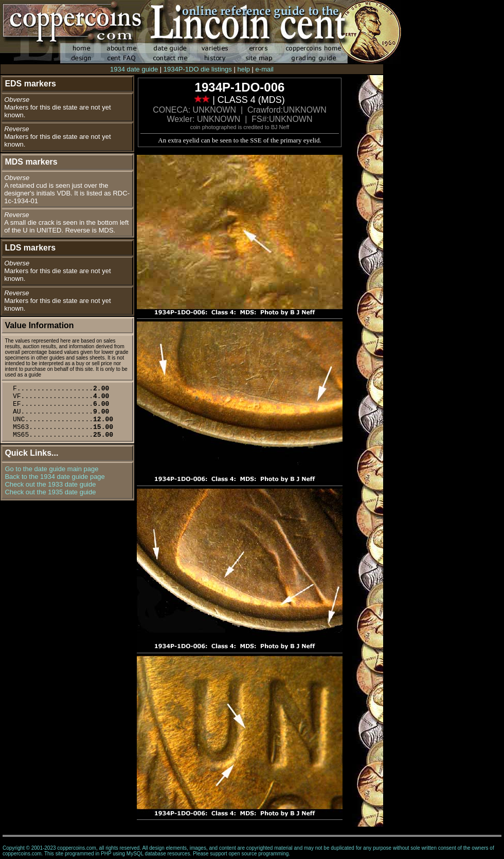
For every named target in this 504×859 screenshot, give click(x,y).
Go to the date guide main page (51, 469)
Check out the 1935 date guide (50, 492)
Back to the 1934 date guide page (55, 477)
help (244, 69)
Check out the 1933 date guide (50, 484)
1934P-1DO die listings (198, 69)
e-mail (265, 69)
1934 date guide (134, 69)
